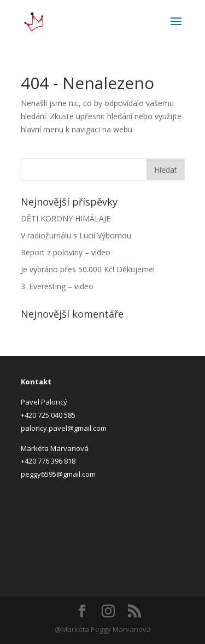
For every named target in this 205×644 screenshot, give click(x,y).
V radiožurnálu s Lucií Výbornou (76, 235)
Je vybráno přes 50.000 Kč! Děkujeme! (88, 269)
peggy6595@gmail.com (58, 474)
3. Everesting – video (57, 286)
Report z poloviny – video (66, 252)
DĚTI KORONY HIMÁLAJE (66, 218)
